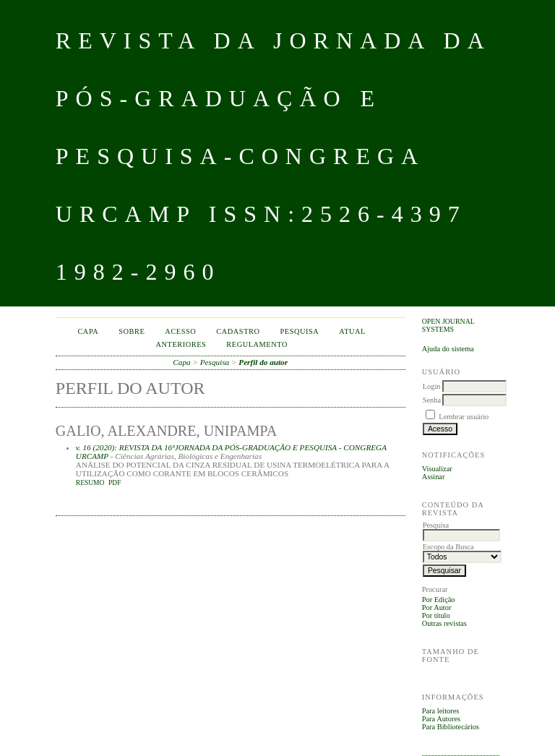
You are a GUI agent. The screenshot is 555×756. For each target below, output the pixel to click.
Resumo (90, 483)
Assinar (434, 477)
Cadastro (238, 331)
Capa (88, 331)
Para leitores (441, 711)
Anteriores (181, 344)
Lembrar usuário (464, 417)
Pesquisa (300, 331)
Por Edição (439, 600)
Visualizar (437, 469)
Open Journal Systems (448, 325)
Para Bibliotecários (451, 727)
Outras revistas (444, 623)
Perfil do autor (263, 362)
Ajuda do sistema (448, 349)
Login (432, 386)
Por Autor (437, 607)
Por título (436, 615)
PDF (115, 483)
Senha (432, 400)
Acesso (180, 331)
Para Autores (441, 719)
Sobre (132, 331)
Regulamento (257, 344)
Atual (352, 331)
